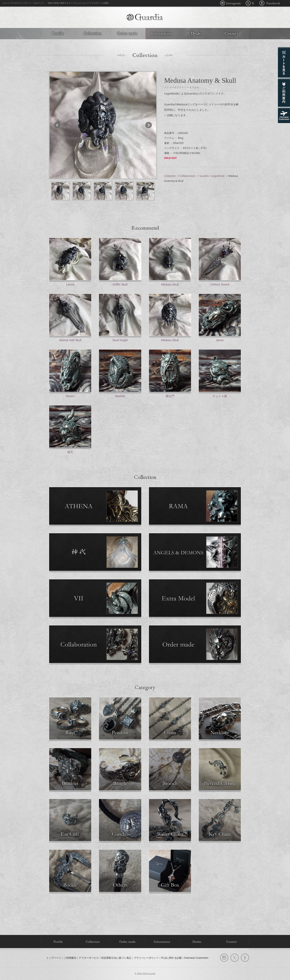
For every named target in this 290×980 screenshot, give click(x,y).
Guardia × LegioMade (212, 176)
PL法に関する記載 (171, 958)
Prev (59, 125)
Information (162, 34)
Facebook (269, 3)
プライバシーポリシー (146, 958)
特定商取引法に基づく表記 (116, 958)
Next (147, 125)
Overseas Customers (196, 958)
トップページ (54, 958)
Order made (127, 34)
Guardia (145, 18)
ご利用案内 (70, 958)
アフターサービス (89, 958)
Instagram (231, 3)
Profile (58, 34)
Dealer (197, 34)
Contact (232, 34)
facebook (245, 958)
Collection (93, 34)
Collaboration (188, 176)
